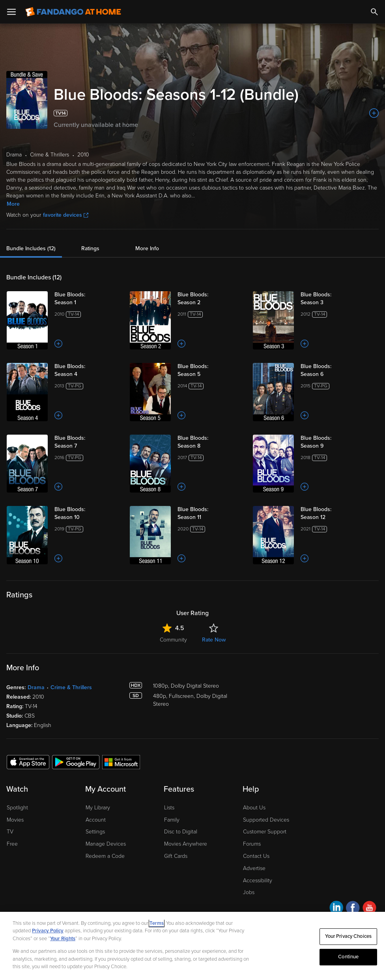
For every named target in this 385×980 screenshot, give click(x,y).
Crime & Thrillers (71, 687)
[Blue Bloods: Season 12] (333, 513)
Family (172, 820)
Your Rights (63, 939)
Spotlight (17, 808)
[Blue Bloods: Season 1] (87, 299)
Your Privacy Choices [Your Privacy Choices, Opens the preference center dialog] (348, 936)
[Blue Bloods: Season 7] (87, 442)
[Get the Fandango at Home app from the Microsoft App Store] (121, 762)
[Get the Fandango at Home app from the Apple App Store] (28, 762)
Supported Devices (266, 820)
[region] (192, 946)
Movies (15, 820)
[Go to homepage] (73, 12)
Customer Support (265, 832)
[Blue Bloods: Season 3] (333, 299)
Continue (348, 957)
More (13, 204)
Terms (157, 923)
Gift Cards (176, 856)
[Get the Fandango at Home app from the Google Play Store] (76, 762)
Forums (252, 844)
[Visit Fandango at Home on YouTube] (369, 909)
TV (10, 832)
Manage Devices (106, 844)
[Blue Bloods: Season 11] (210, 513)
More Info (147, 248)
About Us (254, 808)
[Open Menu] (11, 12)
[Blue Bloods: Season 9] (333, 442)
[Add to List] (374, 113)
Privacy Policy (48, 931)
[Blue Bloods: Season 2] (210, 299)
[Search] (374, 12)
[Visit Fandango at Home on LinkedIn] (336, 909)
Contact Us (256, 856)
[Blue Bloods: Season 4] (87, 370)
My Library (98, 808)
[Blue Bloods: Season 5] (210, 370)
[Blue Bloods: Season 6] (333, 370)
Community (173, 640)
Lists (169, 808)
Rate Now (214, 640)
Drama (36, 687)
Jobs (249, 892)
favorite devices (66, 215)
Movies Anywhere (186, 844)
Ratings (90, 248)
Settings (95, 832)
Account (96, 820)
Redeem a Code (105, 856)
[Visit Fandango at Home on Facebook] (353, 909)
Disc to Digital (181, 832)
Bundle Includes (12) (31, 248)
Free (12, 844)
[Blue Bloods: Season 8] (210, 442)
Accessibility (258, 881)
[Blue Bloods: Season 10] (87, 513)
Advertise (254, 868)
